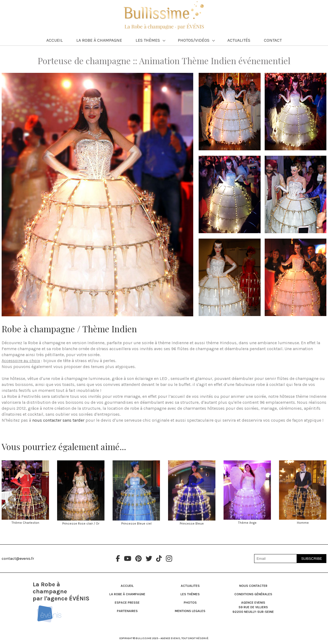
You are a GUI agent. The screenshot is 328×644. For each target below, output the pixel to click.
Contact (273, 40)
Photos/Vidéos (196, 40)
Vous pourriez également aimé (61, 446)
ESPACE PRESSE (127, 603)
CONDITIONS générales (253, 594)
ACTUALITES (190, 586)
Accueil (55, 40)
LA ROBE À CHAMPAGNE (127, 594)
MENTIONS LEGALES (190, 611)
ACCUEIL (127, 586)
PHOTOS (190, 603)
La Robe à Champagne (99, 40)
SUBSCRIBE (312, 559)
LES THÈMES (190, 594)
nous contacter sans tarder (58, 420)
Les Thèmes (150, 40)
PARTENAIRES (127, 611)
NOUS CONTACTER (253, 586)
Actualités (239, 40)
